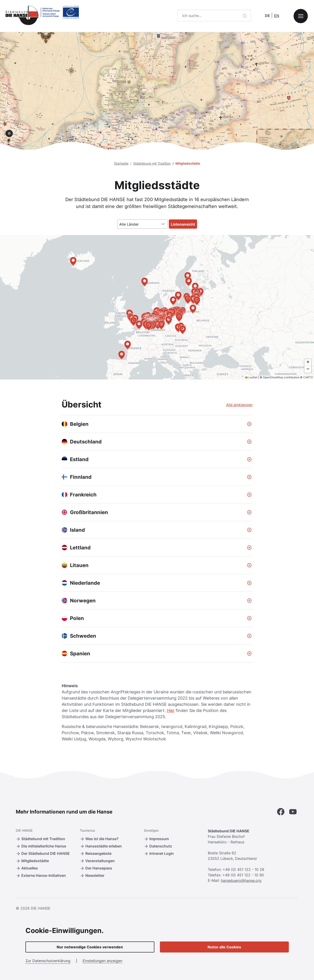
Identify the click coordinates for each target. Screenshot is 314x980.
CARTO (308, 377)
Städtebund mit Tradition (152, 163)
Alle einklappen (239, 405)
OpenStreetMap (273, 377)
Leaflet (251, 377)
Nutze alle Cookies (224, 947)
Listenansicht (183, 224)
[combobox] (142, 224)
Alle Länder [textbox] (129, 224)
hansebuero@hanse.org (241, 880)
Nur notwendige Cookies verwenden (90, 947)
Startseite (121, 163)
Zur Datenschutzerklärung (48, 961)
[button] (144, 282)
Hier (171, 710)
